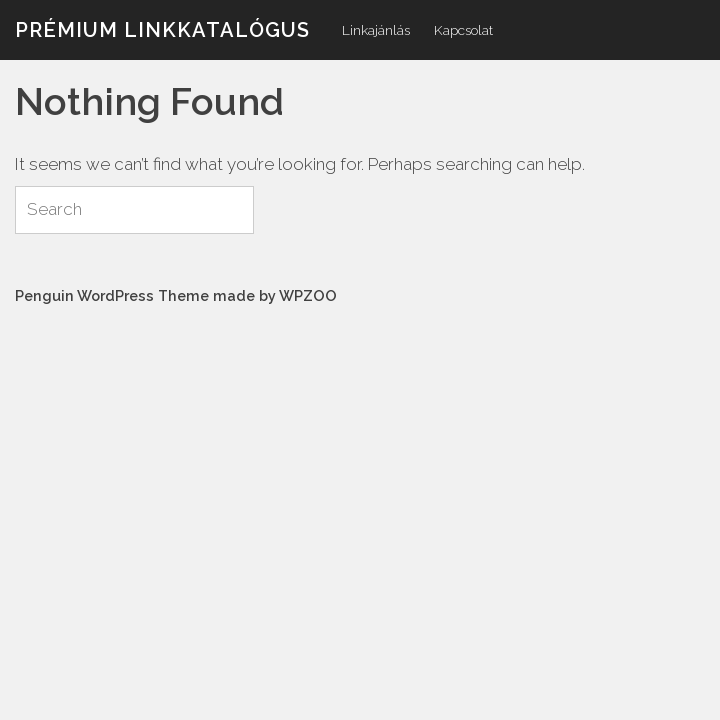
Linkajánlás (376, 30)
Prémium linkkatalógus (162, 30)
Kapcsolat (463, 30)
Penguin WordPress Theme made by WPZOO (176, 295)
